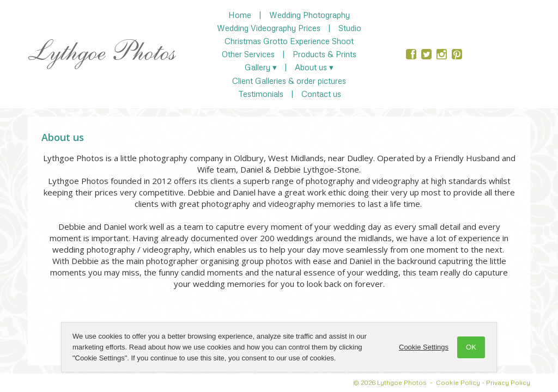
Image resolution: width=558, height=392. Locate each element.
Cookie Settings (424, 347)
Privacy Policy (508, 382)
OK (471, 347)
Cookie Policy (458, 382)
